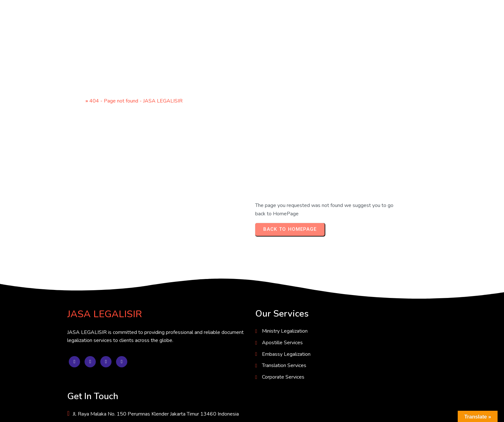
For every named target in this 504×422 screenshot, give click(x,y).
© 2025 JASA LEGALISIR (97, 412)
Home (77, 101)
